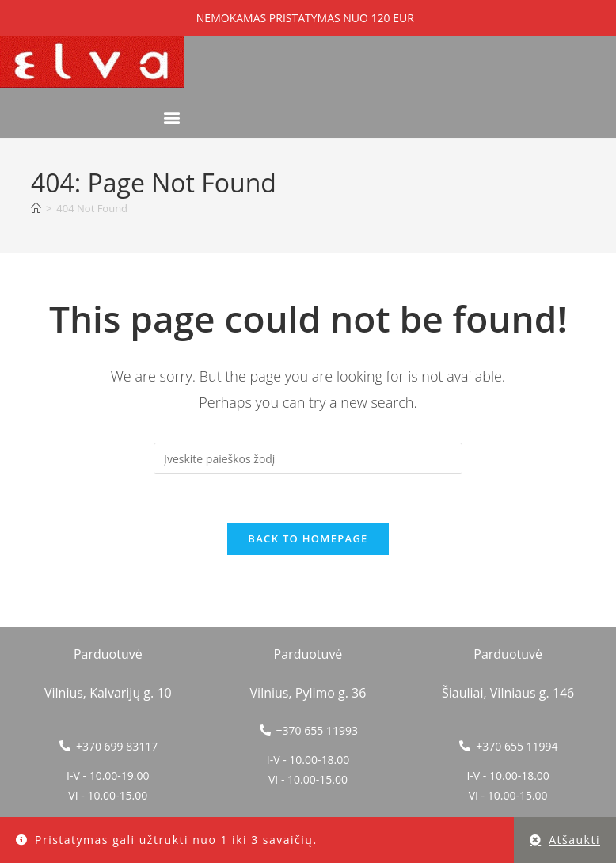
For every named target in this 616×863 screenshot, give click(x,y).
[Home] (36, 208)
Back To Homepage (308, 538)
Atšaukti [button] (574, 840)
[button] (171, 117)
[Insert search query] (308, 458)
